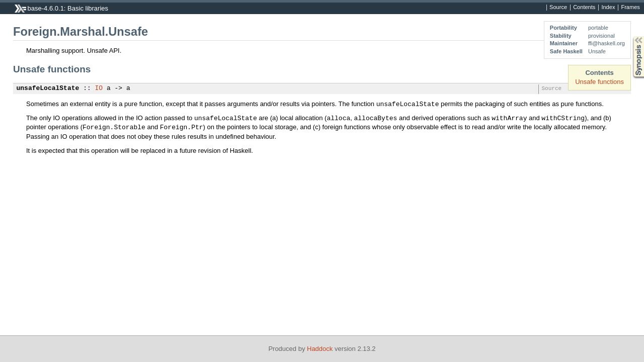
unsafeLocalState (48, 88)
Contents (584, 8)
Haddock (320, 349)
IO (99, 88)
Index (608, 8)
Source (558, 8)
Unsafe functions (599, 82)
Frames (630, 8)
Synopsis (630, 36)
